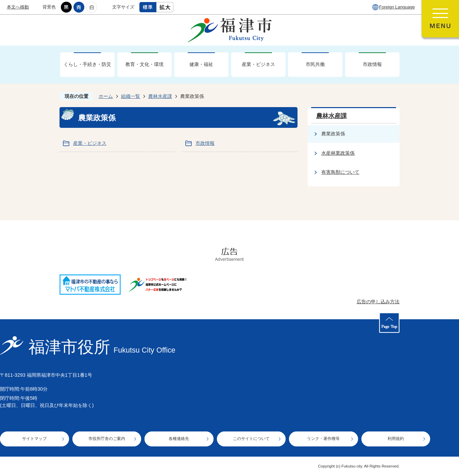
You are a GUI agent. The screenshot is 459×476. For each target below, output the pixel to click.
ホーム (106, 96)
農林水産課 (160, 96)
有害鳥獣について (340, 172)
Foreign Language (397, 7)
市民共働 (315, 64)
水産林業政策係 (338, 153)
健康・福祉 (201, 64)
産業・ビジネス (258, 64)
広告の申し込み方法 (378, 302)
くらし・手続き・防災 (87, 64)
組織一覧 (131, 96)
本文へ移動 (18, 7)
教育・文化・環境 (144, 64)
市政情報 (372, 64)
